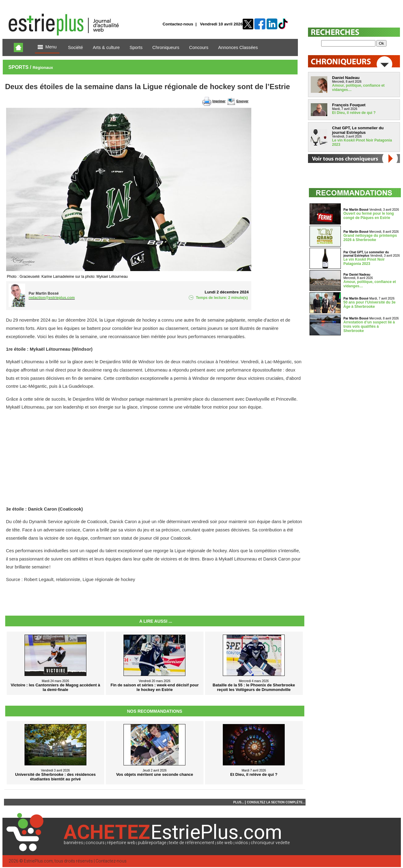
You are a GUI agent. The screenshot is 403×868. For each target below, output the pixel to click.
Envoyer (242, 101)
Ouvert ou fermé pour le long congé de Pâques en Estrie (369, 216)
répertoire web (121, 843)
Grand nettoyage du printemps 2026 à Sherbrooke (370, 238)
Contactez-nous (178, 24)
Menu (47, 47)
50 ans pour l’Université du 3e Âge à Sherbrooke (370, 304)
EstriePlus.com (38, 861)
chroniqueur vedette (270, 843)
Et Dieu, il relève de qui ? (354, 113)
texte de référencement (192, 843)
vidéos (241, 843)
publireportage (152, 843)
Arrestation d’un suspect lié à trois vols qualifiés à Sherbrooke (369, 326)
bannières (73, 843)
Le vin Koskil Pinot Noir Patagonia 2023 (364, 262)
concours (95, 843)
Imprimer (219, 101)
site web (225, 843)
